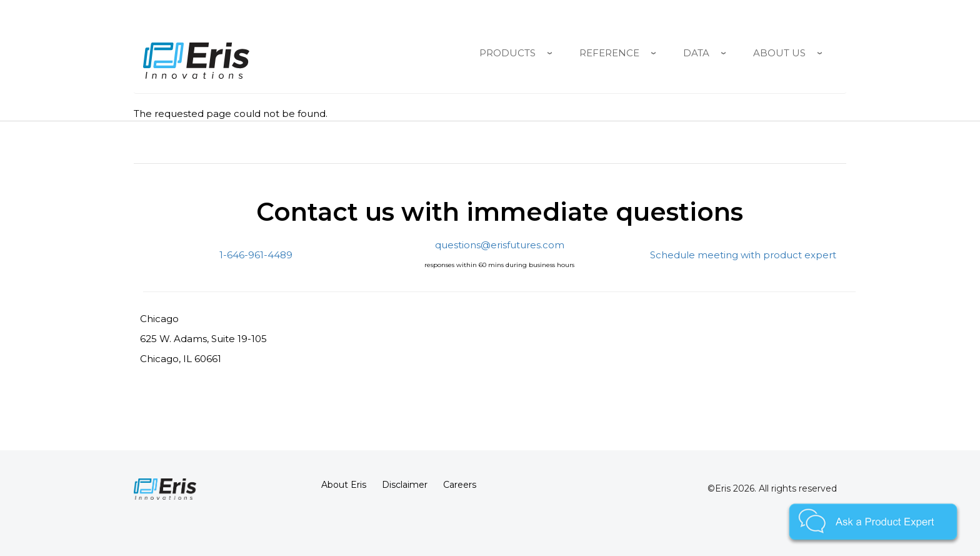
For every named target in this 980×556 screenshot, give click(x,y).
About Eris (344, 485)
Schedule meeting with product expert (743, 255)
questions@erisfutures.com (500, 245)
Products (507, 53)
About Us (779, 53)
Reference (609, 53)
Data (696, 53)
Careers (460, 485)
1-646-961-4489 (256, 255)
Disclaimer (405, 485)
